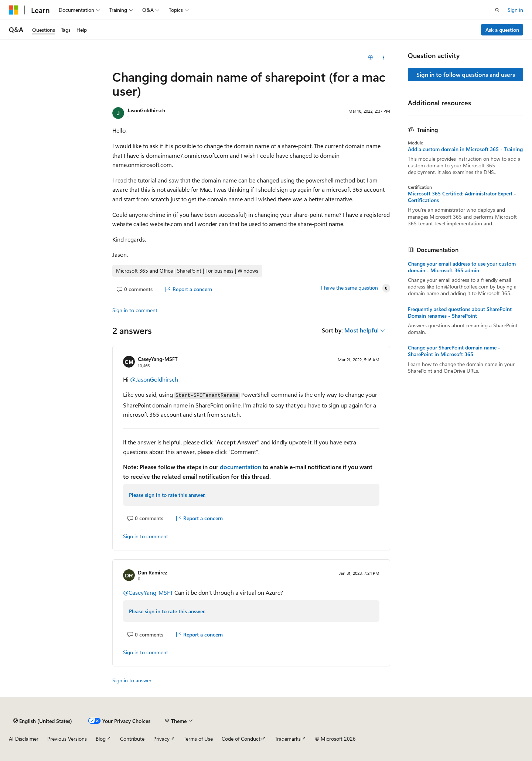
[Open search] (497, 10)
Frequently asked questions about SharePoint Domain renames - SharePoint (460, 313)
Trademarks (288, 739)
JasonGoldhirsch (146, 110)
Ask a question (502, 30)
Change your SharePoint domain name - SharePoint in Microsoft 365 (454, 351)
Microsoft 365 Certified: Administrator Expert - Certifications (462, 197)
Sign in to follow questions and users (466, 74)
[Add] (371, 58)
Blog (101, 739)
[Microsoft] (14, 10)
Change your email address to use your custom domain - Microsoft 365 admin (462, 267)
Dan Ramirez (152, 572)
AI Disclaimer (24, 739)
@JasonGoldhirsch (155, 379)
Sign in (515, 10)
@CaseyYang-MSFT (149, 592)
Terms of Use (198, 739)
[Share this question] (384, 58)
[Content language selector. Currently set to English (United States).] (43, 721)
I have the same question (349, 288)
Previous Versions (67, 739)
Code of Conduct (241, 739)
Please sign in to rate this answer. (167, 495)
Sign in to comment (135, 310)
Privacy (161, 739)
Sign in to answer (132, 680)
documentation (241, 467)
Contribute (132, 739)
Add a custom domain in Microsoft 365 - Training (465, 149)
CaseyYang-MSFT (158, 359)
